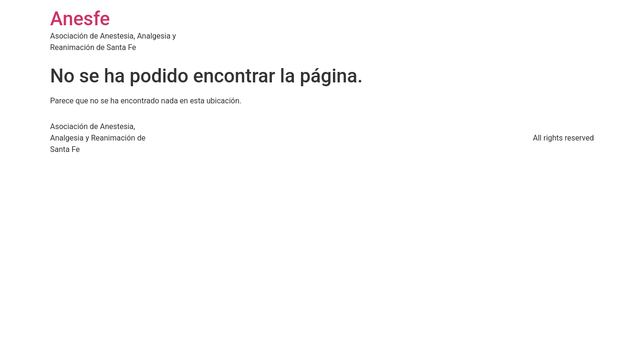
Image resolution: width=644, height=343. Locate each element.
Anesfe (80, 19)
